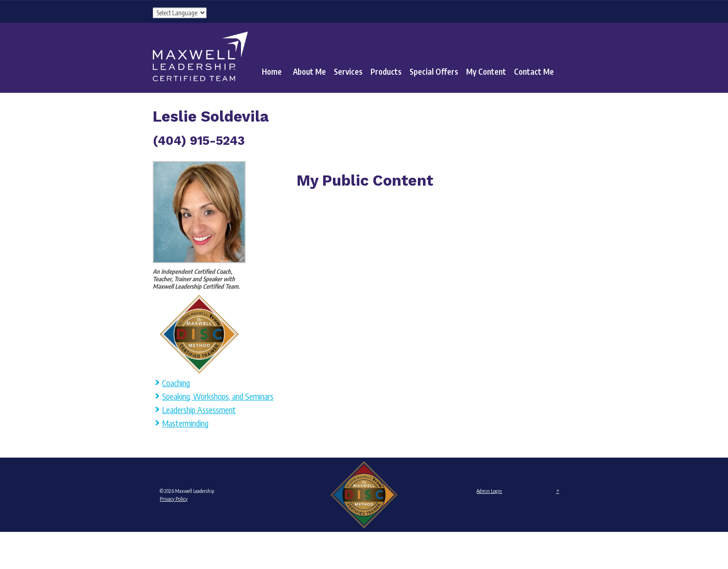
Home (272, 71)
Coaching (176, 383)
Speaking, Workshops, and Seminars (218, 396)
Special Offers (434, 71)
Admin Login (489, 491)
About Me (309, 71)
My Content (486, 71)
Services (348, 71)
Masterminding (185, 423)
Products (386, 71)
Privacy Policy (174, 499)
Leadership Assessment (199, 410)
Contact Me (534, 71)
